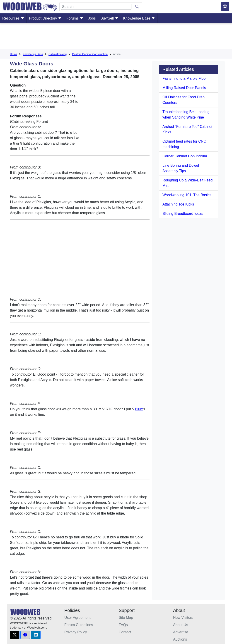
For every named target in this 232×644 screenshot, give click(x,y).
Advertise (181, 632)
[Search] (96, 7)
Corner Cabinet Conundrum (185, 156)
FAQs (123, 625)
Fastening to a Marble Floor (185, 78)
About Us (181, 625)
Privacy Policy (76, 632)
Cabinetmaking (58, 54)
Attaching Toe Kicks (178, 204)
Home (14, 54)
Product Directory (45, 18)
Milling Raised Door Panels (184, 88)
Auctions (180, 639)
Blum (139, 409)
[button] (15, 635)
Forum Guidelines (79, 625)
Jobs (92, 18)
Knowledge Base (139, 18)
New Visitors (183, 618)
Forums (75, 18)
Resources (13, 18)
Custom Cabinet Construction (90, 54)
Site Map (126, 618)
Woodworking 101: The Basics (187, 195)
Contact (125, 632)
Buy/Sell (109, 18)
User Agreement (77, 618)
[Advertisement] (116, 37)
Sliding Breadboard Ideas (183, 214)
